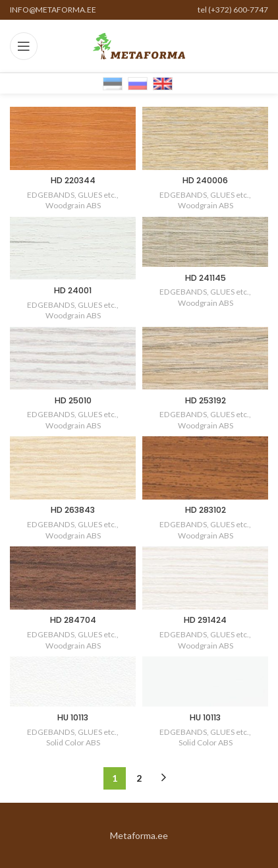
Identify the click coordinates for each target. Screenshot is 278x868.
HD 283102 (206, 510)
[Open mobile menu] (24, 46)
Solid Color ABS (73, 742)
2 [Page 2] (139, 778)
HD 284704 (73, 620)
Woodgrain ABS (73, 205)
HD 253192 (206, 400)
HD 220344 (73, 180)
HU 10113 (73, 717)
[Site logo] (139, 45)
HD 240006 (205, 180)
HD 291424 (205, 620)
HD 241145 (206, 278)
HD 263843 (73, 510)
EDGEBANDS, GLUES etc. (72, 195)
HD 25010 (73, 400)
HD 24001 (73, 290)
